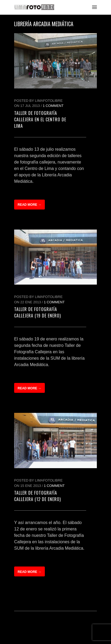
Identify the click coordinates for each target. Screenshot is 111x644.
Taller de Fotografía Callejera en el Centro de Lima (40, 119)
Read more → (29, 205)
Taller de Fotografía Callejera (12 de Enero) (37, 496)
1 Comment (53, 106)
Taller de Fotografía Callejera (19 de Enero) (37, 312)
